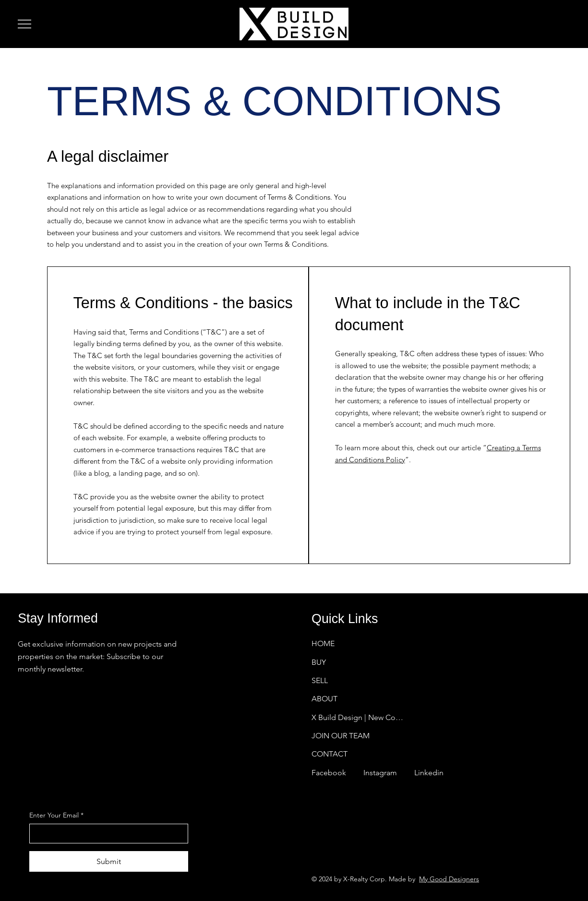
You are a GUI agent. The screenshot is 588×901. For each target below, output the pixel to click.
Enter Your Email (56, 816)
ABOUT (324, 699)
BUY (319, 662)
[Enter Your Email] (106, 833)
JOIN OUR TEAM (341, 736)
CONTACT (330, 754)
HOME (323, 643)
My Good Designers (449, 879)
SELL (320, 680)
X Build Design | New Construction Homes (359, 717)
